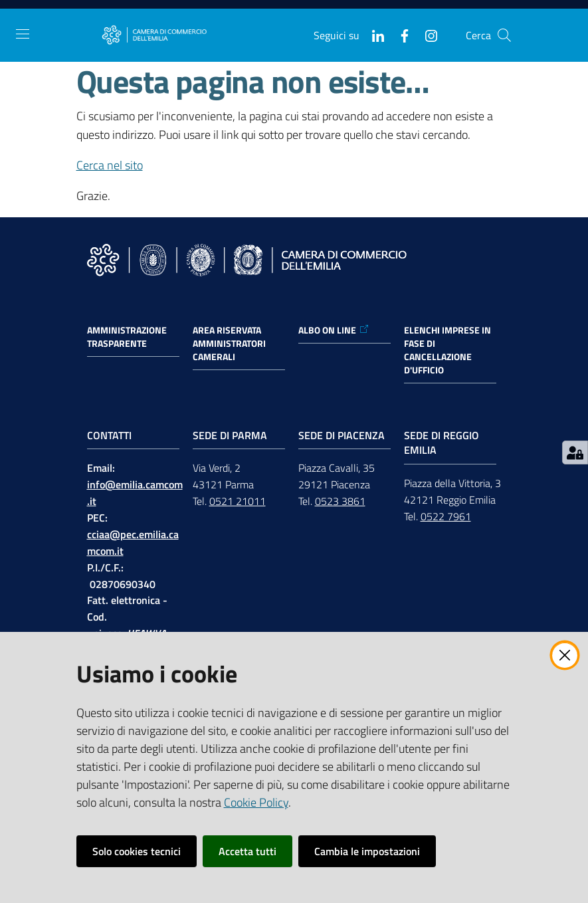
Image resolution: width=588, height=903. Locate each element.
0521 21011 (238, 501)
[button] (504, 35)
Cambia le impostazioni (367, 851)
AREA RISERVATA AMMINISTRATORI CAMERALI (229, 344)
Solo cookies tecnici (137, 851)
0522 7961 (446, 516)
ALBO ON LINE (334, 330)
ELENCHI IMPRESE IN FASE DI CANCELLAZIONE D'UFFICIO (447, 350)
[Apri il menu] (23, 34)
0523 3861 (340, 501)
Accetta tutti (247, 851)
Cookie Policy (256, 802)
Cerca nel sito (110, 165)
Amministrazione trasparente (127, 337)
